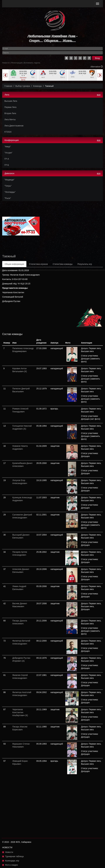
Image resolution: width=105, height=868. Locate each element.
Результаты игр (85, 264)
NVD (13, 77)
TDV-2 (62, 77)
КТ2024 (8, 132)
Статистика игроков (38, 264)
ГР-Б (7, 165)
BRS (92, 77)
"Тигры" (8, 186)
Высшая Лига (11, 101)
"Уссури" (8, 153)
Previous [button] (5, 75)
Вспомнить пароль (32, 63)
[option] (23, 75)
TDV (33, 77)
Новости (6, 63)
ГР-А (7, 159)
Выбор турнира (23, 86)
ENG (73, 77)
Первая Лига (10, 107)
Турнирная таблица (14, 856)
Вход (97, 58)
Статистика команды (63, 264)
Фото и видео (12, 865)
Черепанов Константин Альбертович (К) (20, 712)
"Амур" (8, 147)
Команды (37, 86)
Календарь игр (12, 861)
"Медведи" (9, 180)
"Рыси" (8, 198)
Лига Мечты (10, 119)
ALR (43, 77)
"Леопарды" (10, 192)
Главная (8, 86)
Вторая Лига (10, 113)
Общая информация (14, 264)
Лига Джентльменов (14, 126)
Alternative (97, 67)
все (99, 95)
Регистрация (17, 63)
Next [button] (100, 75)
